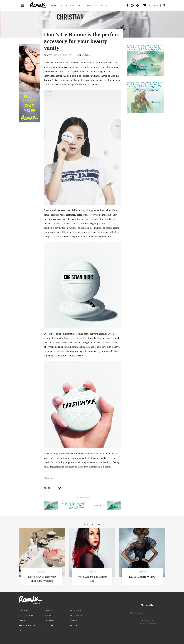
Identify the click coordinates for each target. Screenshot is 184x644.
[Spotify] (138, 5)
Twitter (74, 620)
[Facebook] (127, 5)
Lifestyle (92, 5)
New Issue (57, 5)
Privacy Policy (27, 626)
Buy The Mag (26, 615)
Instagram (76, 615)
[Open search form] (164, 5)
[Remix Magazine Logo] (39, 5)
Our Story (25, 610)
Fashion (70, 5)
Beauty (81, 5)
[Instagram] (132, 5)
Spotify (74, 626)
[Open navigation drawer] (23, 5)
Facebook (76, 610)
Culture (104, 5)
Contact (24, 631)
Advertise (24, 620)
